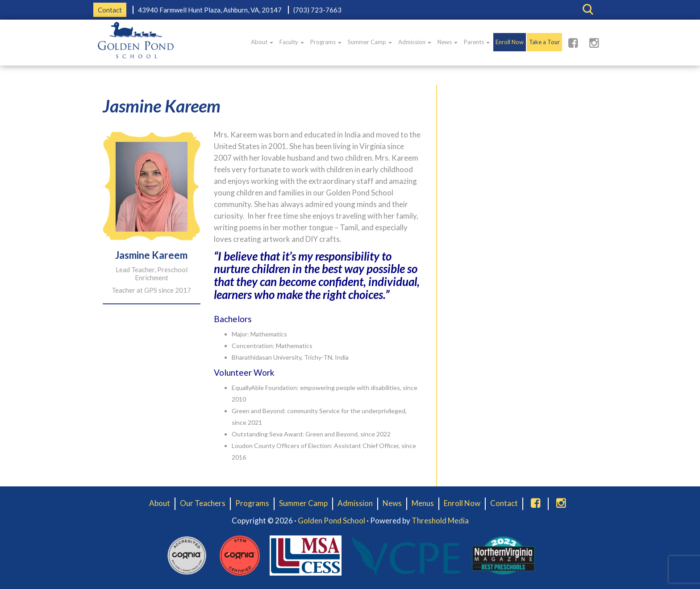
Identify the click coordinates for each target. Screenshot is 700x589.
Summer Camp (370, 42)
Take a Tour (544, 42)
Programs (326, 42)
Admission (415, 42)
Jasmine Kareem (162, 106)
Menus (423, 503)
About (262, 42)
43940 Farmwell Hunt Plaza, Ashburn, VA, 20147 (210, 10)
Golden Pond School (331, 521)
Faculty (292, 42)
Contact (110, 10)
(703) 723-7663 (317, 10)
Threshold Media (440, 521)
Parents (477, 42)
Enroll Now (510, 42)
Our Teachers (203, 503)
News (448, 42)
